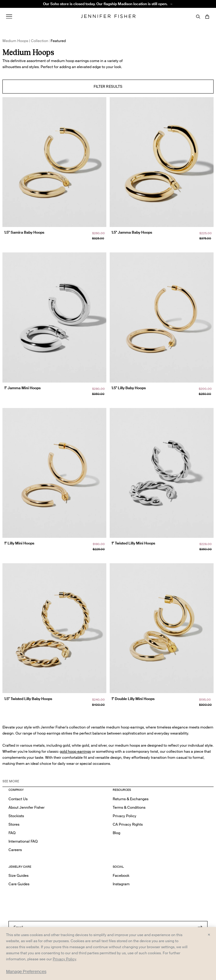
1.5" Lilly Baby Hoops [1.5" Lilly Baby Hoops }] (129, 388)
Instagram (121, 884)
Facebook (121, 875)
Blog (116, 833)
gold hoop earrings (75, 751)
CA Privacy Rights (128, 824)
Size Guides (18, 875)
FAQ (12, 833)
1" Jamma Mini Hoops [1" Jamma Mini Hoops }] (22, 388)
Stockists (16, 816)
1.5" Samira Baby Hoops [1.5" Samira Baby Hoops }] (24, 232)
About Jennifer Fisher (27, 807)
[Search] (198, 17)
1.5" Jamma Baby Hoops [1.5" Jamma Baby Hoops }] (132, 232)
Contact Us (18, 799)
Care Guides (19, 884)
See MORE (11, 781)
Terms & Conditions (129, 807)
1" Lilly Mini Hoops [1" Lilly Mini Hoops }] (19, 543)
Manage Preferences (26, 972)
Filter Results (108, 86)
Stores (14, 824)
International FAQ (23, 841)
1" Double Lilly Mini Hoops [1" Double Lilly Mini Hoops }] (133, 699)
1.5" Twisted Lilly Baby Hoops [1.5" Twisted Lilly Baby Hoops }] (28, 699)
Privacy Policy (125, 816)
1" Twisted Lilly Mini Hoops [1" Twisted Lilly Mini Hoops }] (133, 543)
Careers (15, 850)
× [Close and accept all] (209, 934)
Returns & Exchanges (131, 799)
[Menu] (9, 17)
